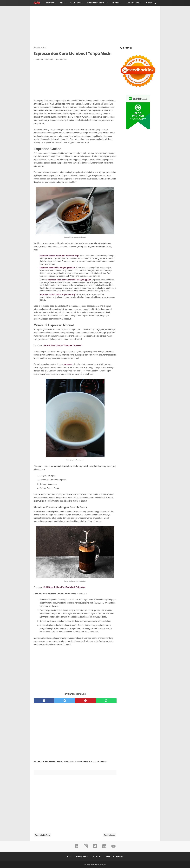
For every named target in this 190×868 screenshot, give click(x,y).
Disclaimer (96, 857)
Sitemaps (120, 857)
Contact (108, 857)
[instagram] (86, 848)
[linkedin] (104, 848)
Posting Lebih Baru (42, 835)
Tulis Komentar (61, 59)
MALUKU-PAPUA (132, 3)
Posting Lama (109, 835)
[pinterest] (85, 701)
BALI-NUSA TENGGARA (96, 3)
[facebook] (44, 701)
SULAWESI (116, 3)
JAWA (62, 3)
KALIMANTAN (76, 3)
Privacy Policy (82, 857)
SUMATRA (50, 3)
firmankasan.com (100, 865)
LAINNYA (148, 3)
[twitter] (65, 701)
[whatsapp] (106, 701)
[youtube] (113, 848)
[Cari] (155, 4)
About (69, 857)
